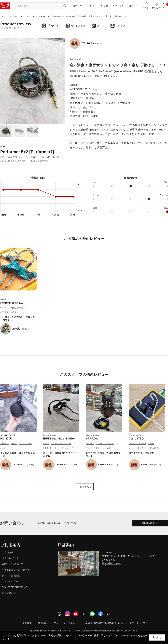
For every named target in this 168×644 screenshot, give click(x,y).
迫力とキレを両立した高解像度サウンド (103, 454)
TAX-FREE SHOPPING (15, 587)
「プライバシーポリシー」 (124, 635)
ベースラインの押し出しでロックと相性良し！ (18, 319)
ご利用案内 (8, 553)
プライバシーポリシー (66, 623)
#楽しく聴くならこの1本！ (14, 161)
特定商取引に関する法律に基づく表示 (103, 623)
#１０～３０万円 (103, 448)
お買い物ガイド (10, 558)
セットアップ (78, 26)
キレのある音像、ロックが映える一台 (18, 454)
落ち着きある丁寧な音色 (141, 453)
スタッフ (121, 26)
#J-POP (46, 157)
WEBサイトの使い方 (13, 564)
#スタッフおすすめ (39, 161)
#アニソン (35, 157)
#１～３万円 (25, 444)
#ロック (23, 157)
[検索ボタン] (65, 6)
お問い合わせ (150, 523)
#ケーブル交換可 (9, 157)
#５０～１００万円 (61, 444)
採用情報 (43, 623)
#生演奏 (4, 312)
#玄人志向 (154, 448)
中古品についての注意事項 (16, 570)
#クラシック (67, 448)
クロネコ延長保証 (11, 576)
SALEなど (119, 6)
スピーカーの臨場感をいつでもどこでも (60, 454)
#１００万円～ (51, 448)
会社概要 (27, 623)
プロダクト (53, 26)
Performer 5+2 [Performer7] (27, 152)
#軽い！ (4, 448)
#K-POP (56, 157)
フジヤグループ (138, 623)
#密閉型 (4, 444)
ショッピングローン (13, 581)
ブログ (100, 26)
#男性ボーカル (18, 308)
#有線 (14, 444)
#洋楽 (14, 312)
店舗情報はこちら (111, 563)
